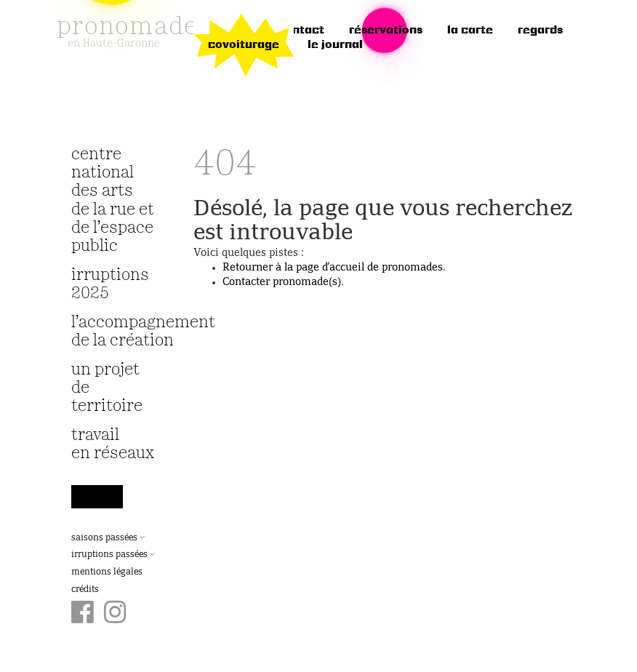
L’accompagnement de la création (114, 332)
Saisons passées (108, 538)
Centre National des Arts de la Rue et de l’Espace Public (113, 200)
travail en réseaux (113, 444)
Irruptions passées (113, 555)
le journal (335, 45)
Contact (301, 31)
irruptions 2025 (110, 284)
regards (540, 31)
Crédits (85, 590)
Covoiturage (244, 45)
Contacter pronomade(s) (282, 282)
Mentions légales (107, 572)
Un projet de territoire (107, 388)
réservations (386, 31)
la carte (470, 31)
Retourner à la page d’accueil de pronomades (333, 268)
